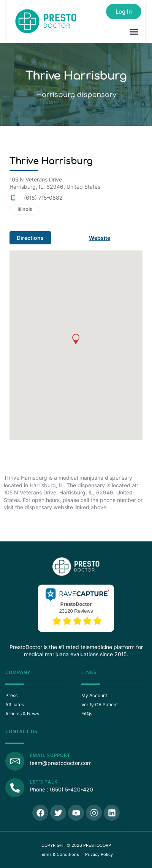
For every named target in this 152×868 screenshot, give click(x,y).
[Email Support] (15, 761)
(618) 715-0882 (43, 198)
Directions (30, 238)
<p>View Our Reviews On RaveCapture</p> (76, 607)
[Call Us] (15, 788)
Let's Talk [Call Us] (44, 782)
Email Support (50, 755)
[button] (134, 32)
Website (100, 238)
